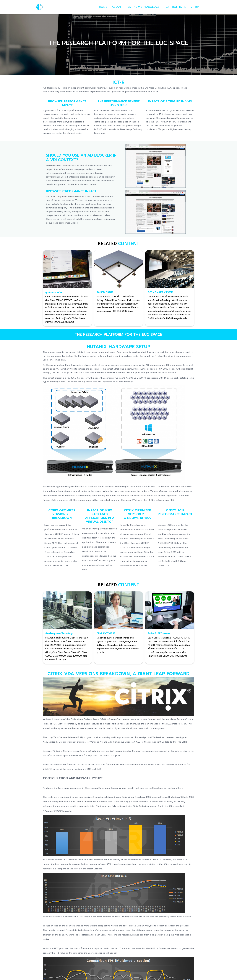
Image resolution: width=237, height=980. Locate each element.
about (117, 7)
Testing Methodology (143, 7)
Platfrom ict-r (175, 7)
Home (103, 7)
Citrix (195, 7)
